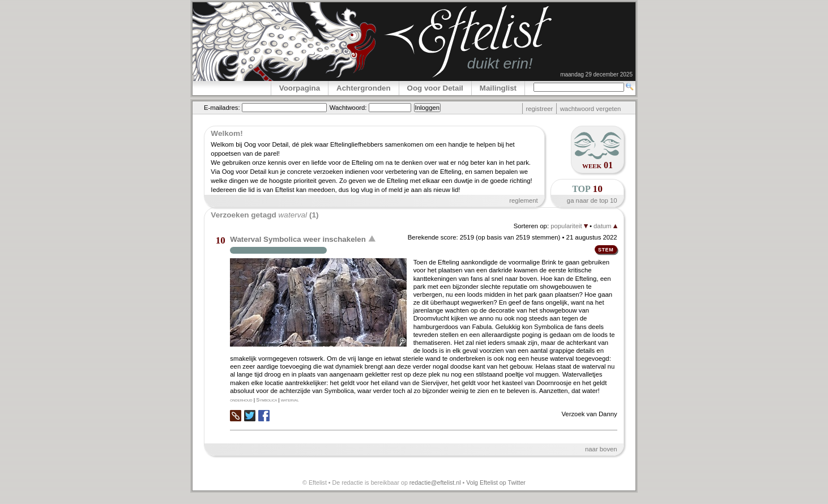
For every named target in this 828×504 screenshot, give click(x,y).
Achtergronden (364, 88)
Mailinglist (498, 88)
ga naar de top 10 (592, 200)
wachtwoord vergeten (591, 109)
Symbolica (266, 400)
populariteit (569, 226)
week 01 (597, 165)
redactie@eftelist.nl (435, 482)
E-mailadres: (222, 108)
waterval (290, 400)
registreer (539, 109)
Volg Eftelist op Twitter (496, 482)
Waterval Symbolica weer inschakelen (298, 239)
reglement (523, 200)
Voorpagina (300, 88)
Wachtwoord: (348, 108)
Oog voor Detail (435, 88)
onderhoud (241, 400)
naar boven (601, 449)
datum (605, 226)
